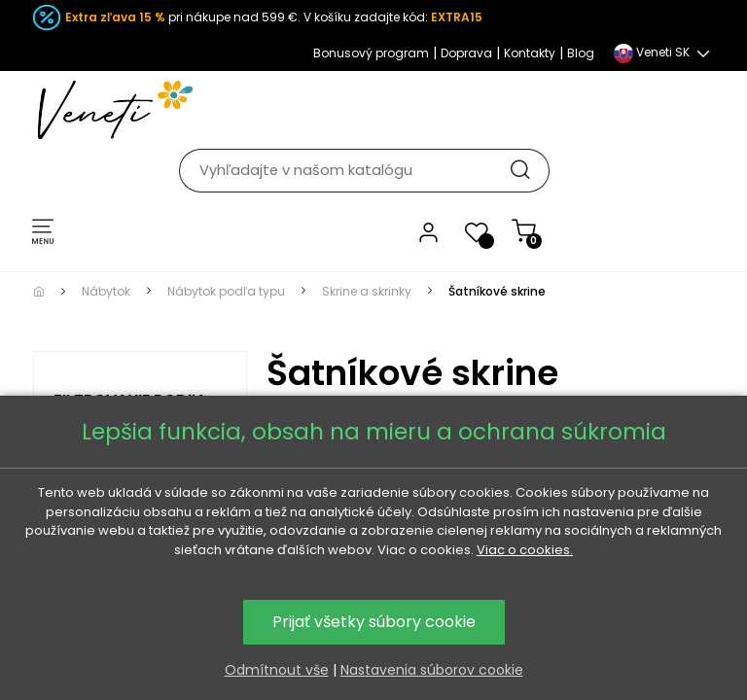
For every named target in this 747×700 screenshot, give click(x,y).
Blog (581, 53)
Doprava (466, 53)
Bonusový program (371, 53)
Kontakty (530, 53)
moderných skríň (534, 372)
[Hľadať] (384, 109)
